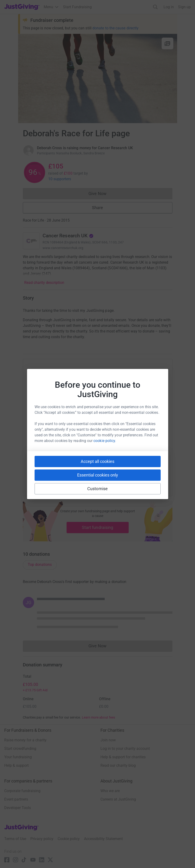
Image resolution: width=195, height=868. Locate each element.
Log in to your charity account (125, 749)
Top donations (40, 565)
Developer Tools (18, 808)
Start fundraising (98, 527)
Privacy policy (42, 839)
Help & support (16, 765)
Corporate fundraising (22, 791)
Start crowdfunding (20, 749)
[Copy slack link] (71, 477)
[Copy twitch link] (141, 477)
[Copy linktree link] (106, 478)
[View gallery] (167, 43)
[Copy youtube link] (54, 477)
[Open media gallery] (98, 78)
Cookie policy (69, 839)
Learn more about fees (98, 717)
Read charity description (44, 283)
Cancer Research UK (68, 236)
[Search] (155, 7)
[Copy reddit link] (124, 477)
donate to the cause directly (115, 28)
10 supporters (60, 179)
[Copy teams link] (88, 477)
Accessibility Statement (103, 839)
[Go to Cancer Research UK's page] (31, 241)
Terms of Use (15, 839)
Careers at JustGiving (118, 799)
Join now (108, 740)
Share (97, 208)
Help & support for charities (123, 757)
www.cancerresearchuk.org (63, 248)
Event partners (16, 799)
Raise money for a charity (25, 740)
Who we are (110, 791)
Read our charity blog (118, 765)
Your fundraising (18, 757)
